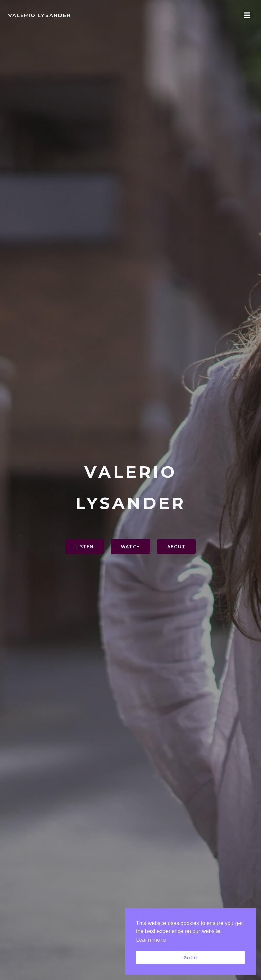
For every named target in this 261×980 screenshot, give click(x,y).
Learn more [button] (151, 940)
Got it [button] (190, 957)
